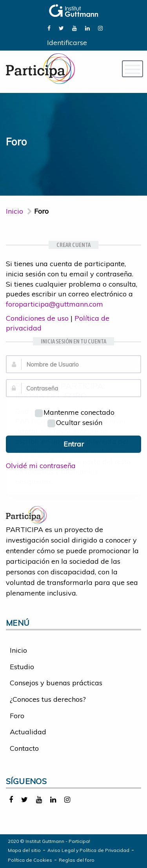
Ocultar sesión (75, 422)
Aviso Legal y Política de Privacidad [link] (88, 850)
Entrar (74, 444)
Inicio (15, 211)
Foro (17, 716)
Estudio (22, 667)
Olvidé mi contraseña (41, 466)
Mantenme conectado (75, 412)
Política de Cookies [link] (30, 860)
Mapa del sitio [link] (24, 850)
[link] (49, 28)
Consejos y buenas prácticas (56, 683)
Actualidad (28, 732)
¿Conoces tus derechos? (48, 699)
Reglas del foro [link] (77, 860)
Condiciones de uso (37, 318)
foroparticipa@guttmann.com (54, 304)
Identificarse (67, 43)
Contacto (24, 748)
